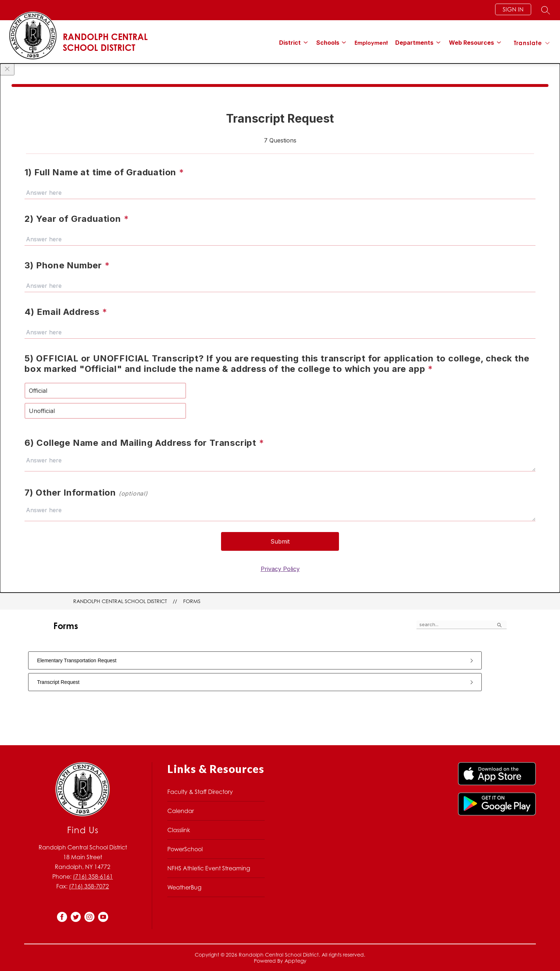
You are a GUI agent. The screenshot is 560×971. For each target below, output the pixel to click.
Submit (280, 541)
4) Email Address (66, 312)
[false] (462, 625)
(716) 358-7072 (89, 886)
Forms (192, 601)
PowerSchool (185, 849)
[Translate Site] (532, 43)
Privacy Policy (280, 569)
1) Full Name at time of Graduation (104, 172)
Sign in (513, 9)
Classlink (179, 830)
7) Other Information (86, 493)
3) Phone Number (67, 265)
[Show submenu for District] (290, 43)
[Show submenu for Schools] (328, 43)
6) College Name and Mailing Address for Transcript (144, 443)
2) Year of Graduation (77, 219)
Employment (371, 43)
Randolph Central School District (120, 601)
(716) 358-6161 (93, 876)
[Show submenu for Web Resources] (471, 43)
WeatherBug (184, 887)
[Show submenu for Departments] (414, 43)
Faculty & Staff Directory (200, 792)
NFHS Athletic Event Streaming (209, 868)
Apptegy (296, 961)
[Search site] (546, 10)
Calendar (181, 811)
